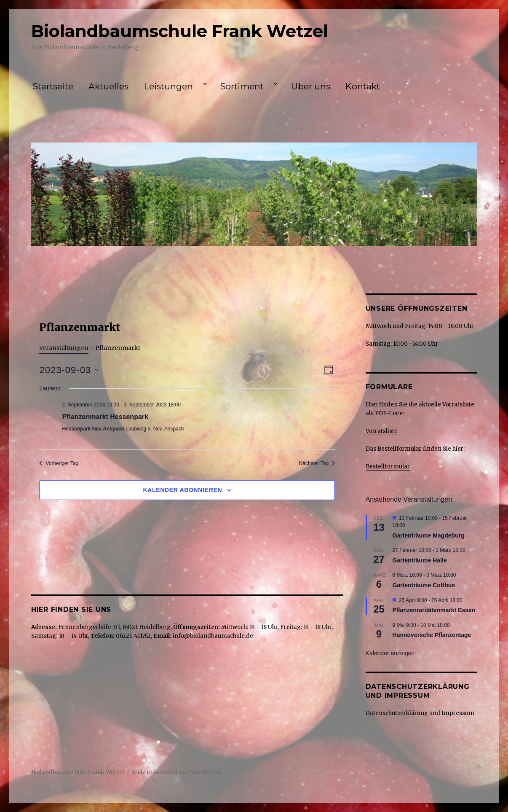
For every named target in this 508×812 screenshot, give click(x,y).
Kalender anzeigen (390, 653)
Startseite (53, 86)
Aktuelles (108, 86)
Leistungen (168, 86)
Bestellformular (388, 466)
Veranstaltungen (64, 348)
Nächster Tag (317, 463)
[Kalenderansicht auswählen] (329, 370)
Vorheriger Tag (59, 463)
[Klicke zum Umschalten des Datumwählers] (69, 370)
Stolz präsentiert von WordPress (176, 772)
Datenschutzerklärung (397, 713)
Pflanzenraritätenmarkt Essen (434, 610)
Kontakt (363, 86)
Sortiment (242, 86)
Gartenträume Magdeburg (429, 535)
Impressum (458, 713)
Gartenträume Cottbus (424, 585)
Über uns (311, 86)
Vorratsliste (382, 431)
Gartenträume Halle (420, 560)
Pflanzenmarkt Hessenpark (105, 417)
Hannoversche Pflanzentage (432, 635)
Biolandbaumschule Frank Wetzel (180, 31)
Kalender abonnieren (182, 490)
